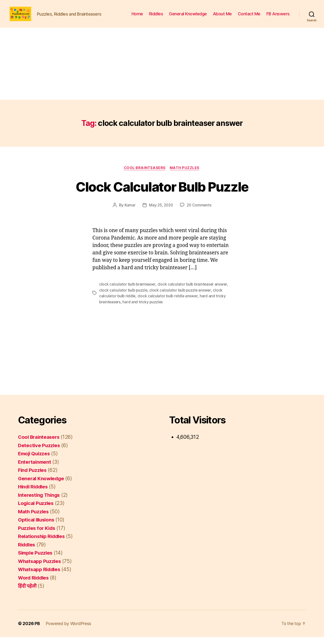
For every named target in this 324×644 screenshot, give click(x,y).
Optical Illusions (37, 527)
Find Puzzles (33, 477)
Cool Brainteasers (145, 175)
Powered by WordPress (69, 630)
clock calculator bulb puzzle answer (182, 298)
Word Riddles (34, 585)
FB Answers (278, 17)
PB (37, 630)
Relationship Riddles (43, 543)
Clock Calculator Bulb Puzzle (162, 194)
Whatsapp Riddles (40, 577)
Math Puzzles (186, 175)
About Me (222, 17)
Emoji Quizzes (35, 461)
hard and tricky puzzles (144, 309)
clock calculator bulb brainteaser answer (194, 292)
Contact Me (249, 17)
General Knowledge (188, 17)
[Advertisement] (162, 71)
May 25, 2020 (161, 213)
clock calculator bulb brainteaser (128, 292)
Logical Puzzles (37, 510)
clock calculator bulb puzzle (124, 298)
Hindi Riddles (34, 494)
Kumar (129, 213)
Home (137, 17)
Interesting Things (40, 502)
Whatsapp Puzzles (40, 568)
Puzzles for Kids (37, 535)
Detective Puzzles (39, 452)
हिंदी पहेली (27, 593)
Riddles (156, 17)
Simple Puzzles (36, 560)
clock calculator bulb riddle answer (169, 303)
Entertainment (35, 469)
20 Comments (200, 213)
